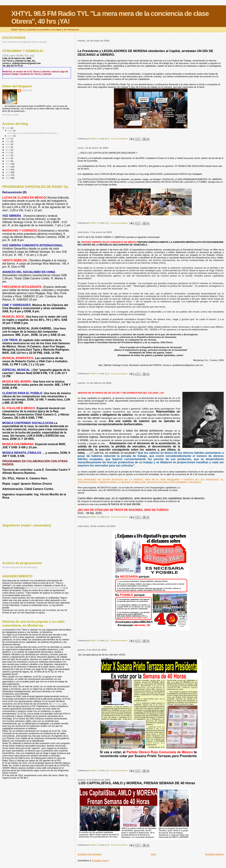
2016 (8, 158)
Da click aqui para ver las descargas (20, 567)
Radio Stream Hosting (36, 42)
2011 (8, 172)
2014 (8, 164)
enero (11, 136)
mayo (10, 130)
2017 (8, 155)
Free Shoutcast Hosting (14, 42)
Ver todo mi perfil (11, 115)
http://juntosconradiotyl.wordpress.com (44, 588)
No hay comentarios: (120, 139)
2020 (8, 147)
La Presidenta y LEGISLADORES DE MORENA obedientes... (33, 133)
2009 (8, 178)
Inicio (153, 854)
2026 (8, 128)
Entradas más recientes (90, 854)
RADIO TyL (27, 90)
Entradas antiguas (214, 854)
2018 (8, 152)
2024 (8, 141)
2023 (8, 144)
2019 (8, 150)
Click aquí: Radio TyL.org (18, 55)
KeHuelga (57, 704)
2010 (8, 175)
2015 (8, 161)
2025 (8, 139)
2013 (8, 167)
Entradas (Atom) (101, 861)
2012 (8, 169)
